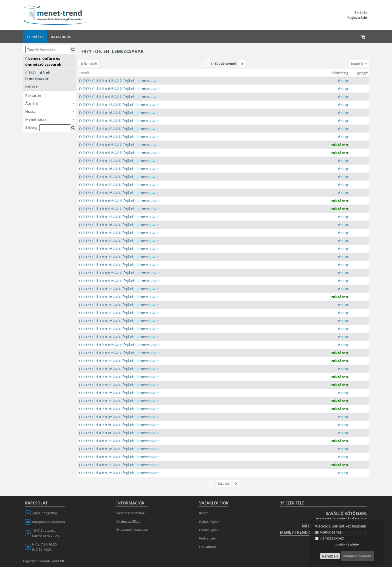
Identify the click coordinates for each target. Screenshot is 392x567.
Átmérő (50, 103)
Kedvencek (207, 538)
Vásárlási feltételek (130, 513)
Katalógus (61, 37)
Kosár (204, 513)
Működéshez (330, 532)
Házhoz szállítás (128, 521)
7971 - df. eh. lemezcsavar (38, 75)
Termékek (35, 37)
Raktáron (36, 95)
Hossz (50, 111)
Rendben (330, 556)
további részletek (347, 544)
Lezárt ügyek (209, 530)
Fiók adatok (208, 547)
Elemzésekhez (331, 538)
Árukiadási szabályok (132, 530)
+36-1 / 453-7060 (45, 513)
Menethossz (50, 119)
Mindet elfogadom (357, 556)
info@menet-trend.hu (49, 522)
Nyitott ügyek (209, 521)
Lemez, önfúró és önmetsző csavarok (43, 61)
